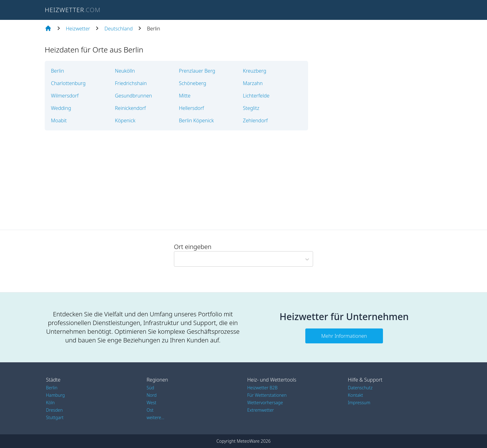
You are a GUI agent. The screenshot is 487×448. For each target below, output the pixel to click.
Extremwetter (261, 410)
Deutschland (118, 29)
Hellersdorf (191, 108)
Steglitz (251, 108)
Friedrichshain (131, 83)
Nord (152, 395)
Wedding (61, 108)
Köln (50, 403)
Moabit (59, 120)
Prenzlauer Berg (197, 71)
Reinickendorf (130, 108)
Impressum (359, 403)
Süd (150, 388)
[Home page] (48, 29)
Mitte (185, 96)
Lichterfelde (256, 96)
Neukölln (125, 71)
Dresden (54, 410)
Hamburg (55, 395)
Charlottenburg (68, 83)
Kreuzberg (255, 71)
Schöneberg (193, 83)
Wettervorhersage (265, 403)
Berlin (57, 71)
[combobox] (177, 259)
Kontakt (355, 395)
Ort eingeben (193, 247)
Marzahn (253, 83)
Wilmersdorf (65, 96)
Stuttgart (55, 417)
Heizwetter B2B (262, 388)
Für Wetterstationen (267, 395)
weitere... (155, 417)
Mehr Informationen (344, 336)
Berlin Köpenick (196, 120)
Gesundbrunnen (133, 96)
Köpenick (125, 120)
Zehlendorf (255, 120)
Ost (150, 410)
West (151, 403)
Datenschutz (360, 388)
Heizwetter (78, 29)
